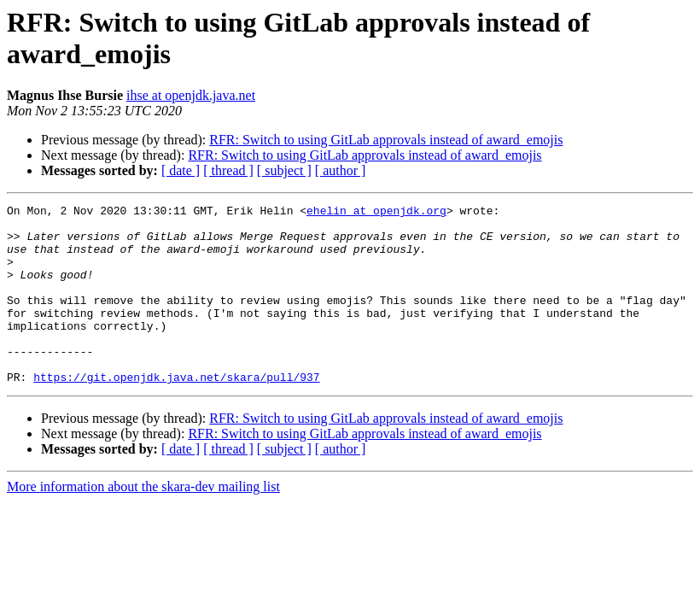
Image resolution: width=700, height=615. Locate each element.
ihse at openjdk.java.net (191, 95)
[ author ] (341, 170)
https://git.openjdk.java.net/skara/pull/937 (176, 413)
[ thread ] (228, 170)
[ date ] (181, 170)
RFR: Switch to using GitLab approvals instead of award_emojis (386, 140)
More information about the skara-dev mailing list (143, 522)
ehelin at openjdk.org (376, 213)
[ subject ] (284, 170)
